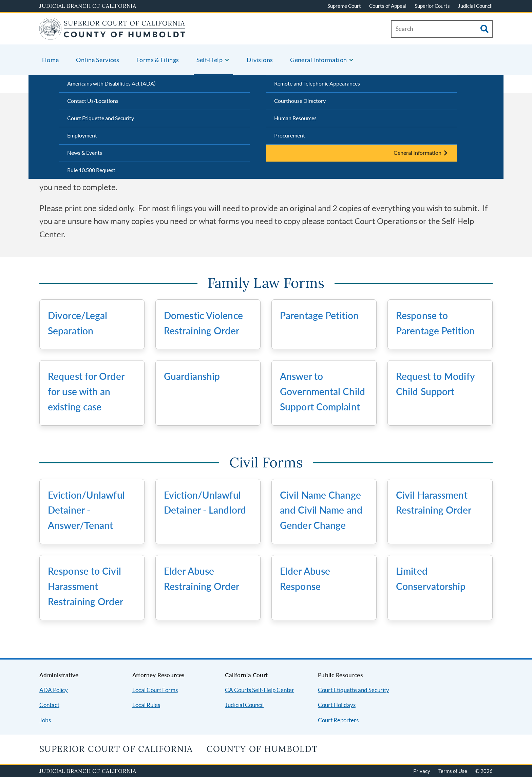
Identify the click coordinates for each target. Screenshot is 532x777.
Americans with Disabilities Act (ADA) (111, 83)
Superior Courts (432, 6)
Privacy (422, 771)
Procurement (290, 135)
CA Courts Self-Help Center (260, 690)
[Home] (112, 35)
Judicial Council (475, 6)
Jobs (45, 720)
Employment (82, 135)
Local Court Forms (155, 690)
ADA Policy (54, 690)
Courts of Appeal (388, 6)
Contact (49, 705)
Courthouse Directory (300, 101)
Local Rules (146, 705)
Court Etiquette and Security (101, 118)
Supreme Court (344, 6)
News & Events (85, 153)
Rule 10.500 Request (91, 170)
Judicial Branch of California (88, 6)
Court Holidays (337, 705)
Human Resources (295, 118)
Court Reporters (338, 720)
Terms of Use (453, 771)
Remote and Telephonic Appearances (317, 83)
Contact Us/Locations (93, 101)
